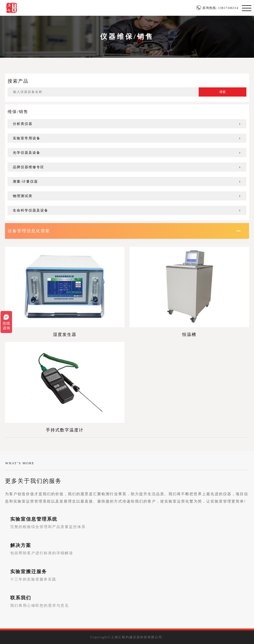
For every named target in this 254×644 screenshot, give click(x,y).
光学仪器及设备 (127, 153)
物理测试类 (127, 196)
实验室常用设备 (127, 138)
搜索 (223, 92)
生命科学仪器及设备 (127, 210)
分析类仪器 (127, 124)
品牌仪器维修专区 (127, 167)
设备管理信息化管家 (124, 231)
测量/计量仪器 (127, 181)
